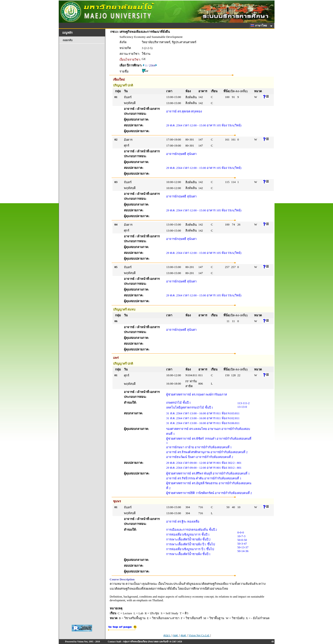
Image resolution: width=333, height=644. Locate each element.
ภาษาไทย (259, 26)
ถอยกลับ (68, 40)
